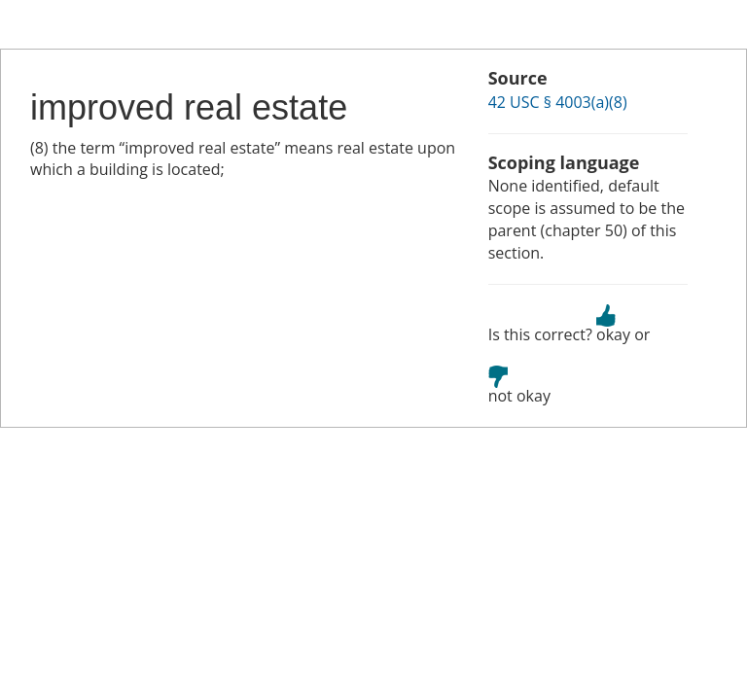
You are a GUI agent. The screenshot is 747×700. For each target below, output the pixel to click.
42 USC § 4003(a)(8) (558, 102)
